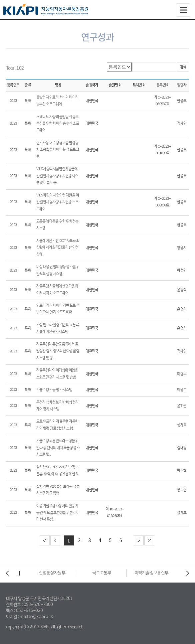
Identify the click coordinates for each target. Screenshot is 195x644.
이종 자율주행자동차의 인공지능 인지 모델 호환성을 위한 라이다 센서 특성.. (58, 513)
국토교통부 (151, 573)
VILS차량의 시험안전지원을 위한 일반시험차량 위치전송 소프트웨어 (58, 202)
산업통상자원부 (102, 573)
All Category (183, 10)
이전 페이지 (55, 540)
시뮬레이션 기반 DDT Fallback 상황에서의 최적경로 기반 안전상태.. (57, 248)
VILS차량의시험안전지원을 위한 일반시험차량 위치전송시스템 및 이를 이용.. (57, 176)
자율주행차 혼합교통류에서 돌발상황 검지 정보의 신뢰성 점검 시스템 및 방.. (58, 351)
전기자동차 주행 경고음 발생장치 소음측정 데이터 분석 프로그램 (58, 150)
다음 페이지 (139, 540)
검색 (183, 67)
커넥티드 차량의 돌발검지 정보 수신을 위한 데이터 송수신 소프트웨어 (58, 124)
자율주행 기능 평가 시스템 (54, 390)
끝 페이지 (149, 540)
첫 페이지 (45, 540)
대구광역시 (52, 573)
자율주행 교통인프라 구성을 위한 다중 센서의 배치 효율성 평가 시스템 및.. (58, 448)
